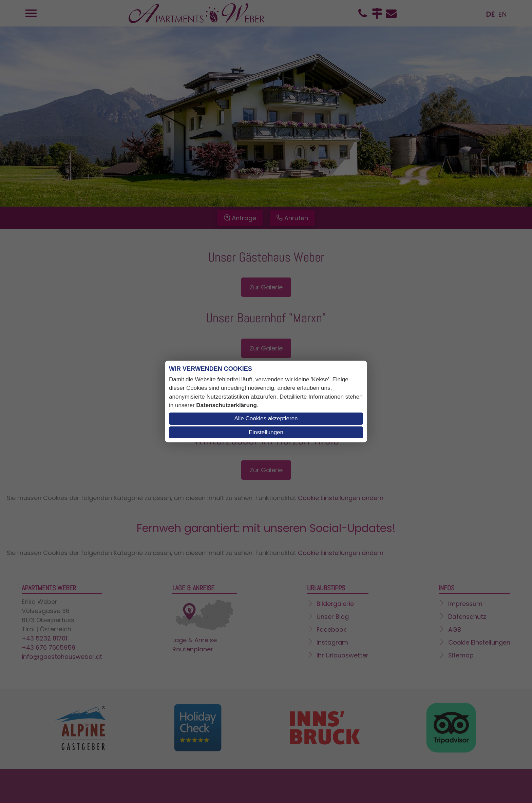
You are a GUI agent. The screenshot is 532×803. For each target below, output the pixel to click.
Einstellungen (266, 432)
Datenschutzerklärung (226, 405)
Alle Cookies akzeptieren (266, 418)
